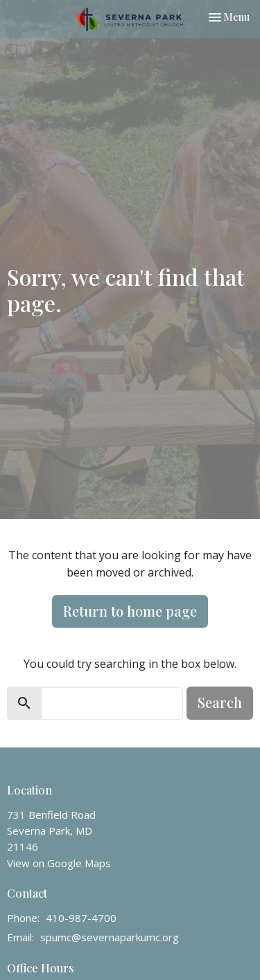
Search (220, 702)
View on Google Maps (59, 863)
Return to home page (130, 611)
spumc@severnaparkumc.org (110, 937)
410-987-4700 (81, 918)
